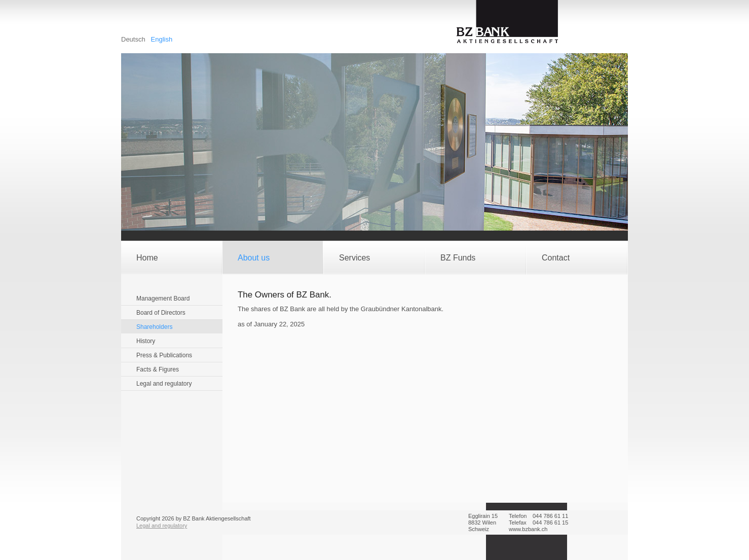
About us (254, 258)
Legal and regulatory (162, 526)
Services (354, 258)
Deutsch (134, 39)
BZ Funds (458, 258)
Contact (556, 258)
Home (147, 258)
